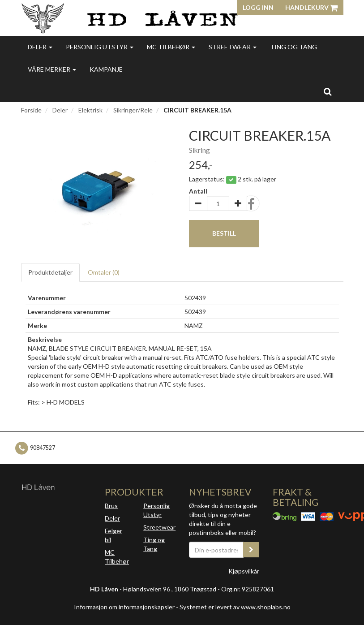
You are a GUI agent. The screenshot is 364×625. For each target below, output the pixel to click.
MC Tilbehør (171, 47)
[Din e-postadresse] (216, 550)
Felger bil (113, 535)
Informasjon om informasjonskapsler (124, 607)
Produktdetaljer (50, 272)
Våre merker (52, 69)
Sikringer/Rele (133, 110)
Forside (31, 110)
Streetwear (233, 47)
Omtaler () (104, 272)
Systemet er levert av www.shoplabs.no (235, 607)
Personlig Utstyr (156, 510)
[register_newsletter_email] (251, 550)
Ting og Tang (293, 47)
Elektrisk (90, 110)
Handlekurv (311, 7)
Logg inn (258, 7)
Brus (111, 506)
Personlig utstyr (100, 47)
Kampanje (106, 69)
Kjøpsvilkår (244, 571)
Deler (40, 47)
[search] (328, 91)
